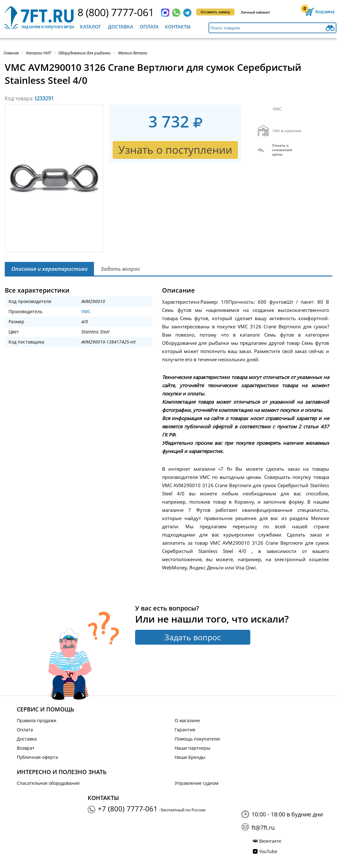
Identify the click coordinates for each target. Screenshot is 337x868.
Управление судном (197, 783)
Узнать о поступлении (175, 150)
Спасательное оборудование (48, 783)
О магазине (187, 720)
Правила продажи (37, 720)
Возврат (26, 748)
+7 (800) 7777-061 (128, 809)
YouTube (268, 851)
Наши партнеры (193, 748)
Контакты (178, 27)
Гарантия (185, 730)
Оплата (149, 27)
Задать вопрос (193, 637)
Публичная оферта (37, 757)
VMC (86, 311)
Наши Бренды (190, 757)
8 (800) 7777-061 (116, 12)
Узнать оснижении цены (282, 150)
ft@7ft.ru (263, 828)
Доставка (121, 27)
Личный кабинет (256, 12)
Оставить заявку (215, 12)
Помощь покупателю (197, 739)
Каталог (91, 27)
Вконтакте (270, 841)
